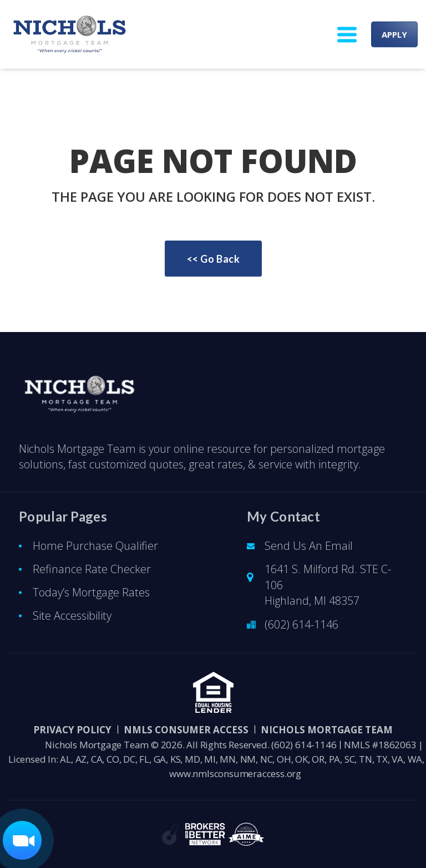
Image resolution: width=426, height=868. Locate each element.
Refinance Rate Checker (92, 569)
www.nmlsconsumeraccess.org (235, 773)
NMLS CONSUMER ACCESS (186, 730)
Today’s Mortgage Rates (91, 592)
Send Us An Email (309, 546)
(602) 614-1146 (301, 624)
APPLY (394, 34)
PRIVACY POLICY (72, 730)
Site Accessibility (72, 616)
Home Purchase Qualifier (95, 546)
